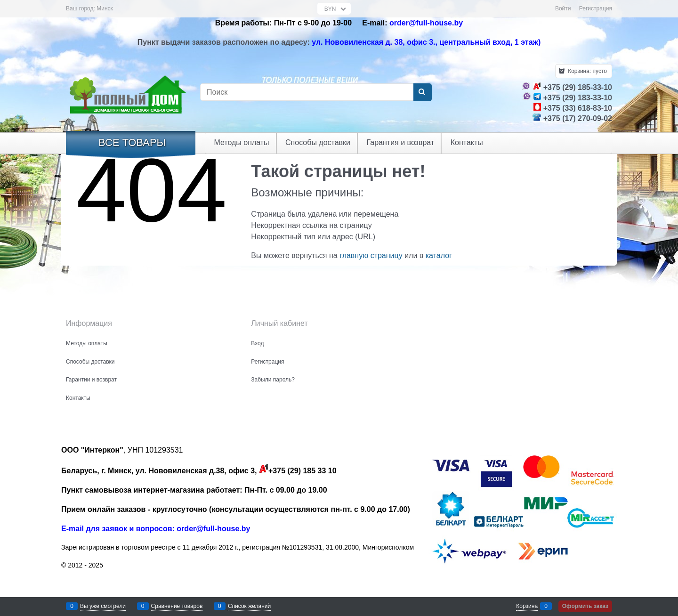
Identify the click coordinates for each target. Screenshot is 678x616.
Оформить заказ (585, 606)
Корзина (527, 606)
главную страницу (371, 255)
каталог (439, 255)
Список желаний (249, 606)
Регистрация (596, 8)
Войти (563, 8)
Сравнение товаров (177, 606)
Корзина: (587, 71)
